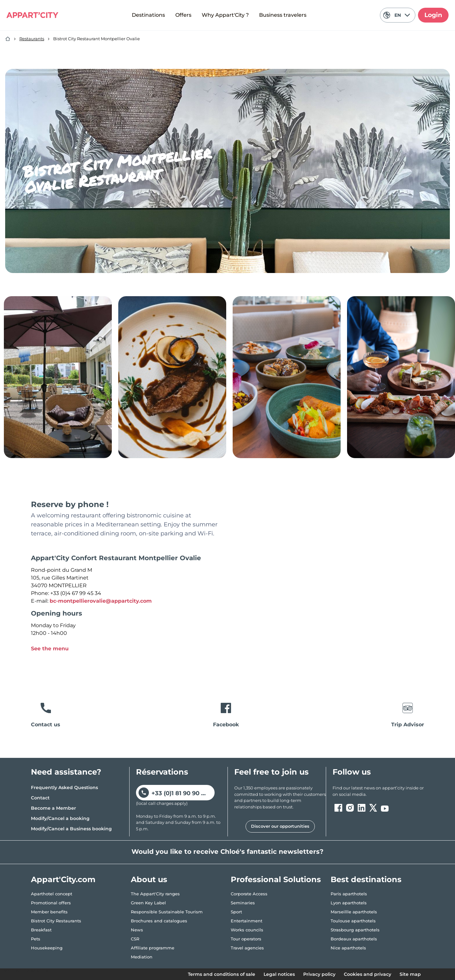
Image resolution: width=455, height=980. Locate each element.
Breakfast (41, 930)
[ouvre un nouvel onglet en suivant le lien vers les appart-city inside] (378, 791)
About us (149, 879)
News (137, 930)
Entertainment (247, 921)
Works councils (247, 930)
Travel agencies (247, 948)
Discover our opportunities (280, 826)
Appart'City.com (63, 879)
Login (433, 15)
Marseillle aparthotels (354, 912)
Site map (410, 974)
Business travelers (283, 15)
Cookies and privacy (368, 974)
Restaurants (32, 39)
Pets (36, 939)
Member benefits (49, 912)
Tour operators (246, 939)
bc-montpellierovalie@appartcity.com (101, 601)
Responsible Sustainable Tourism (167, 912)
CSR (135, 939)
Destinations (148, 15)
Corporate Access (249, 894)
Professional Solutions (276, 879)
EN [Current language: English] (396, 15)
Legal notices (279, 974)
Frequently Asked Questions (64, 787)
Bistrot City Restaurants (56, 921)
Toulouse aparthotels (353, 921)
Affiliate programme (153, 948)
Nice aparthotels (348, 948)
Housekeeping (47, 948)
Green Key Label (148, 903)
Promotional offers (51, 903)
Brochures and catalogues (159, 921)
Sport (236, 912)
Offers (183, 15)
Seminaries (243, 903)
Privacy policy (319, 974)
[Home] (8, 39)
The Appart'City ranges (155, 894)
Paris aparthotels (349, 894)
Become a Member (53, 808)
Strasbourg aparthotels (355, 930)
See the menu (50, 649)
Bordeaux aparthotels (354, 939)
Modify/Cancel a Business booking (71, 829)
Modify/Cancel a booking (60, 818)
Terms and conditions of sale (222, 974)
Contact (40, 798)
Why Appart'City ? (225, 15)
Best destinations (366, 879)
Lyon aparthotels (349, 903)
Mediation (142, 957)
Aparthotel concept (52, 894)
